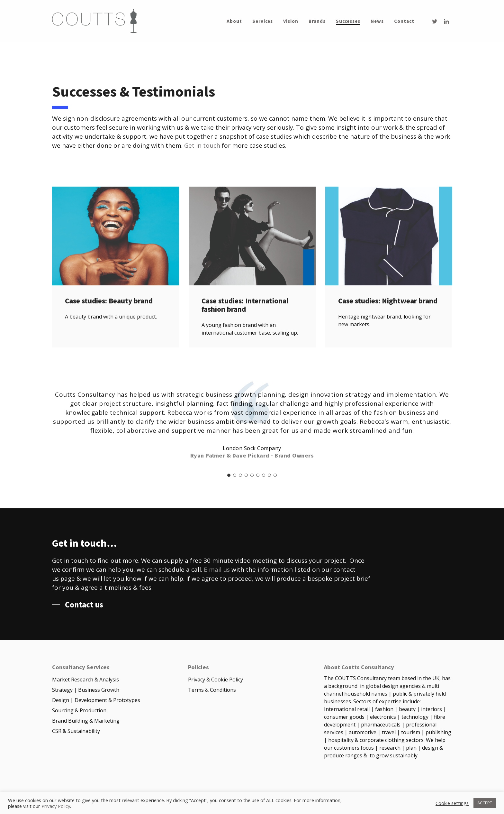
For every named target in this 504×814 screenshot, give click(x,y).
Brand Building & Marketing (86, 721)
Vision (291, 21)
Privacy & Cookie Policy (216, 680)
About (234, 21)
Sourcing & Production (79, 710)
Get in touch (202, 145)
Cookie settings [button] (452, 803)
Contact (404, 21)
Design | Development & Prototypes (96, 700)
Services (263, 21)
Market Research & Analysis (85, 680)
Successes (348, 21)
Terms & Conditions (212, 690)
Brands (317, 21)
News (377, 21)
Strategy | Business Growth (86, 690)
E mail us (217, 569)
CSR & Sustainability (76, 731)
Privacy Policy (56, 806)
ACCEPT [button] (485, 803)
